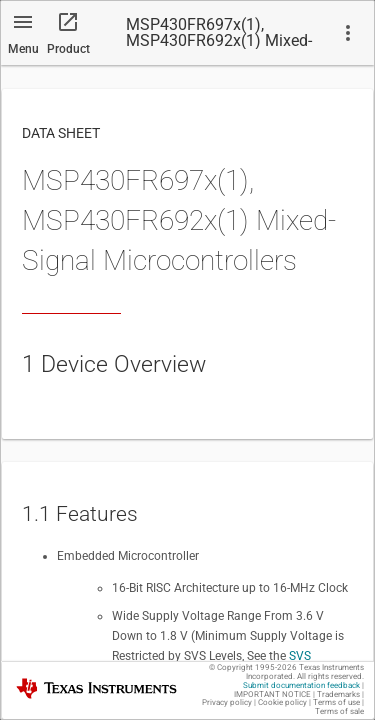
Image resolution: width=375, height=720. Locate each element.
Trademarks (338, 694)
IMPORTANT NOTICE (272, 694)
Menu (23, 49)
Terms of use (336, 702)
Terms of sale (339, 711)
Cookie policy (282, 702)
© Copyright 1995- (253, 667)
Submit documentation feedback (301, 685)
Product (68, 49)
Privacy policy (227, 702)
